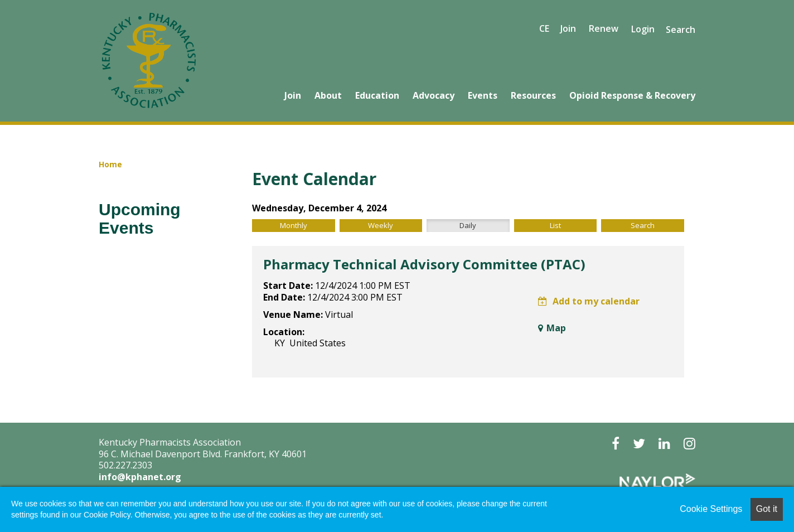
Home (110, 164)
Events (483, 95)
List (555, 225)
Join (293, 95)
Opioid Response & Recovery (632, 95)
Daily (468, 225)
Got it (767, 509)
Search (681, 30)
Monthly (294, 225)
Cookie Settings (711, 509)
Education (377, 95)
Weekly (381, 225)
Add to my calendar (589, 301)
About (328, 95)
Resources (533, 95)
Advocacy (434, 95)
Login (643, 29)
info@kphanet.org (140, 477)
